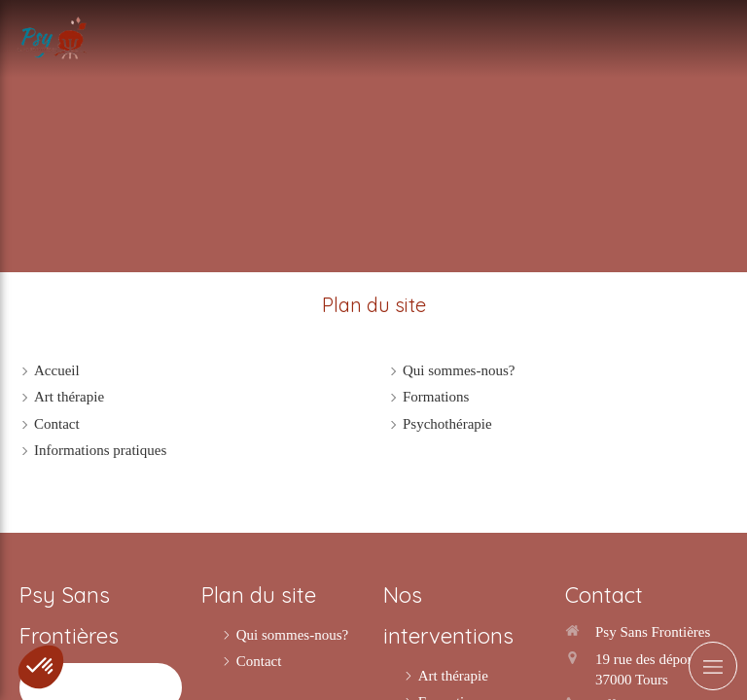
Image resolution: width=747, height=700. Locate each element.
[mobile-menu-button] (713, 666)
